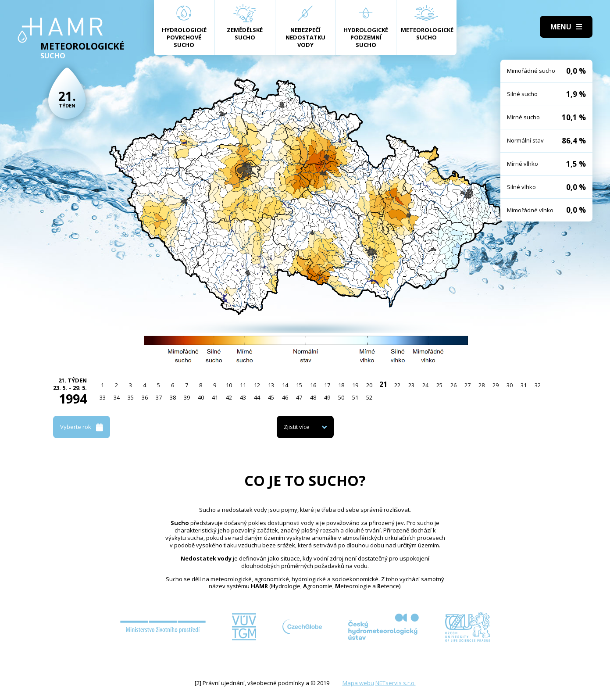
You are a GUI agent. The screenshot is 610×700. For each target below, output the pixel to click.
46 (285, 397)
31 (524, 385)
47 (299, 397)
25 (439, 385)
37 (159, 397)
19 (355, 385)
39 (187, 397)
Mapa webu (358, 683)
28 (482, 385)
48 (313, 397)
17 (327, 385)
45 (271, 397)
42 (229, 397)
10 (229, 385)
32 (538, 385)
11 (243, 385)
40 (201, 397)
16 (313, 385)
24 (425, 385)
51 (355, 397)
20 (369, 385)
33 (103, 397)
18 (341, 385)
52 (369, 397)
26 (453, 385)
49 (327, 397)
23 (411, 385)
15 (299, 385)
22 (397, 385)
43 (243, 397)
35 (131, 397)
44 (257, 397)
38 (173, 397)
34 (117, 397)
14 (285, 385)
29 (496, 385)
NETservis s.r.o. (396, 683)
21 (383, 384)
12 (257, 385)
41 (215, 397)
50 (341, 397)
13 (271, 385)
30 (510, 385)
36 (145, 397)
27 (467, 385)
